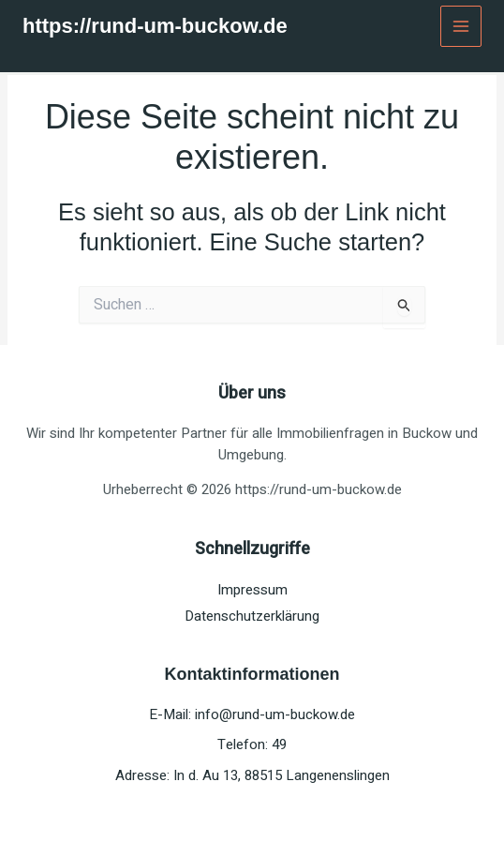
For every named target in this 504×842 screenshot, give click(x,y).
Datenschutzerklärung (252, 616)
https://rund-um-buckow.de (155, 26)
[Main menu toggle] (461, 27)
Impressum (252, 590)
